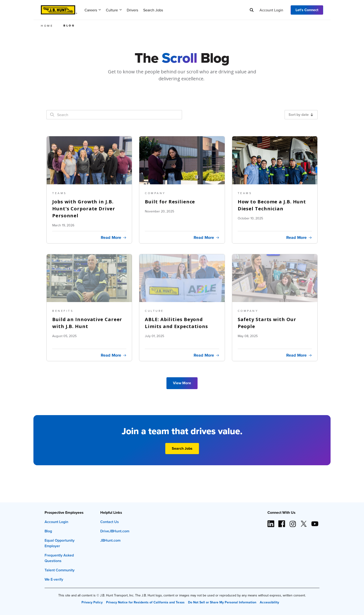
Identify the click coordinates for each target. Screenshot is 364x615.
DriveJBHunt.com (115, 531)
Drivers (132, 10)
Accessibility (269, 602)
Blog (48, 531)
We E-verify (54, 579)
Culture (114, 10)
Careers (93, 10)
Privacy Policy (92, 602)
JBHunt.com (110, 540)
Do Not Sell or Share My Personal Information (222, 602)
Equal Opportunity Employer (60, 543)
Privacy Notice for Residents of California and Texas (145, 602)
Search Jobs (153, 10)
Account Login (271, 10)
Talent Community (60, 570)
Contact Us (110, 522)
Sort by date (301, 115)
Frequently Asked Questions (59, 558)
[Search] (252, 10)
